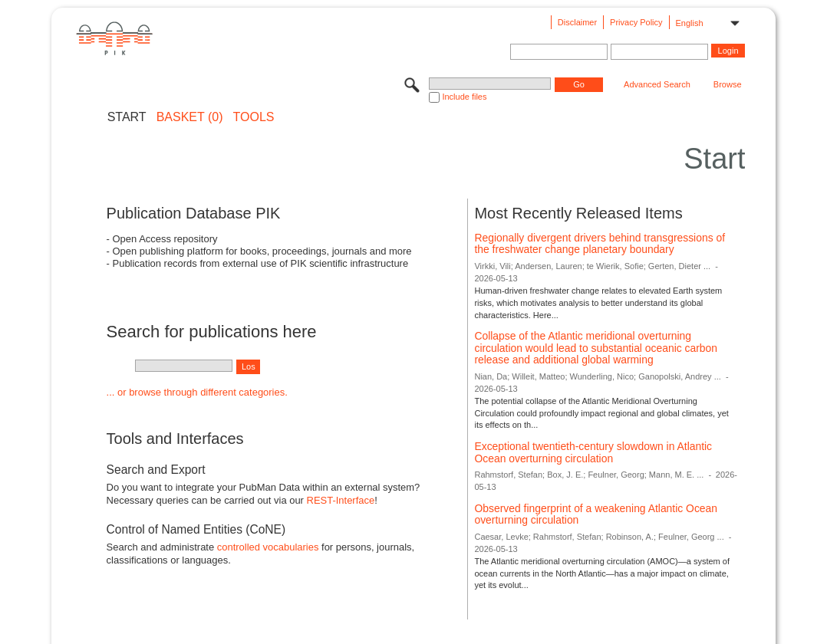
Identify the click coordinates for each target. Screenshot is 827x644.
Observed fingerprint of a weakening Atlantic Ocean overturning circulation (596, 514)
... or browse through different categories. (197, 392)
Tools (254, 117)
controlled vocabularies (268, 547)
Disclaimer (577, 22)
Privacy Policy (636, 22)
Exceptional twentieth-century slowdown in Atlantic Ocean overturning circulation (593, 452)
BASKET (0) (190, 117)
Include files (464, 97)
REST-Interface (341, 500)
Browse (728, 84)
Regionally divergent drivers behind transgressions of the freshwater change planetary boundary (600, 244)
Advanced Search (657, 84)
